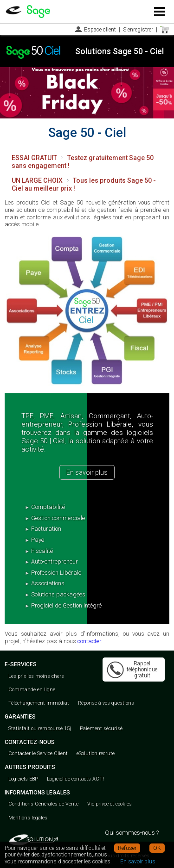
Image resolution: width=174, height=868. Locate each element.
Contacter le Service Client (38, 753)
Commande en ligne (32, 690)
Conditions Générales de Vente (43, 804)
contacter (89, 641)
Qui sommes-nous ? (132, 833)
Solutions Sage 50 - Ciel (119, 51)
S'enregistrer (138, 30)
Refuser (127, 848)
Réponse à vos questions (106, 703)
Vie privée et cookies (110, 804)
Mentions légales (28, 818)
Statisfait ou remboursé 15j (40, 728)
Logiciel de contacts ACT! (75, 779)
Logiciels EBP (23, 779)
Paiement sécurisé (101, 728)
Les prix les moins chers (36, 676)
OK (157, 848)
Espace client (100, 30)
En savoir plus (87, 472)
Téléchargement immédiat (39, 703)
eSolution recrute (96, 753)
